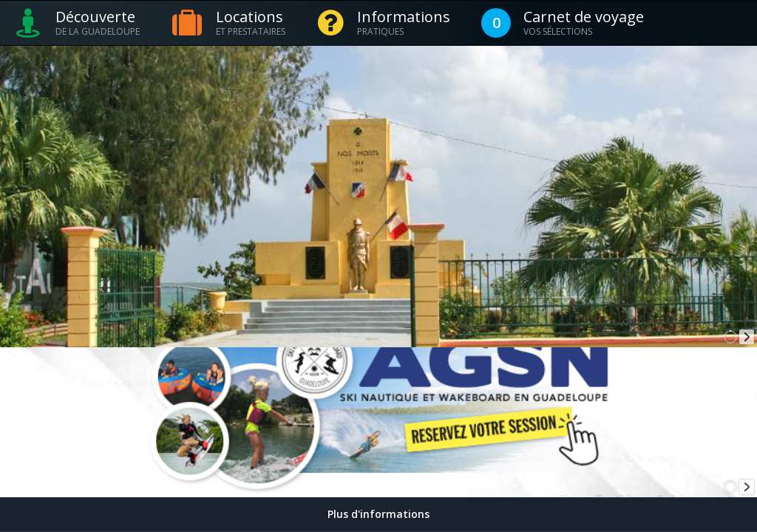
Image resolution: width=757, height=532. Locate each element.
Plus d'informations (378, 514)
